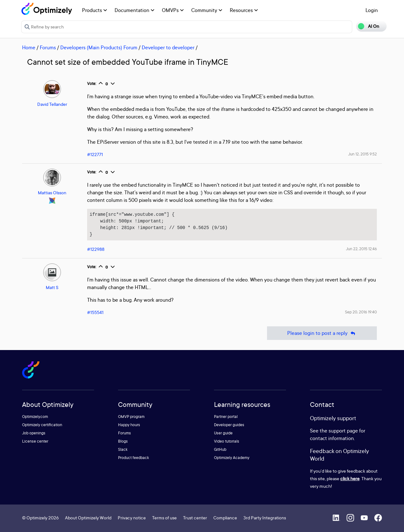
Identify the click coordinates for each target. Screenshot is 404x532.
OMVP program (131, 417)
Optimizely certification (42, 425)
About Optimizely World (88, 518)
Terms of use (164, 518)
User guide (223, 433)
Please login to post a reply (322, 333)
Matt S (52, 287)
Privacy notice (132, 518)
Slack (123, 449)
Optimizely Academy (232, 458)
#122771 (95, 154)
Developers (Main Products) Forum (99, 47)
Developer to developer (168, 47)
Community (207, 10)
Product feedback (134, 458)
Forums (48, 47)
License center (35, 441)
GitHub (220, 449)
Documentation (134, 10)
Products (95, 10)
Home (29, 47)
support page (343, 431)
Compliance (225, 518)
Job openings (34, 433)
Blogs (123, 441)
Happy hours (129, 425)
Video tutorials (227, 441)
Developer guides (229, 425)
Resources (244, 10)
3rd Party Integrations (265, 518)
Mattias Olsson (52, 193)
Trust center (195, 518)
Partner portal (226, 417)
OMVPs (173, 10)
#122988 (96, 249)
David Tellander (52, 104)
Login (372, 10)
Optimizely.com (35, 417)
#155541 (95, 312)
